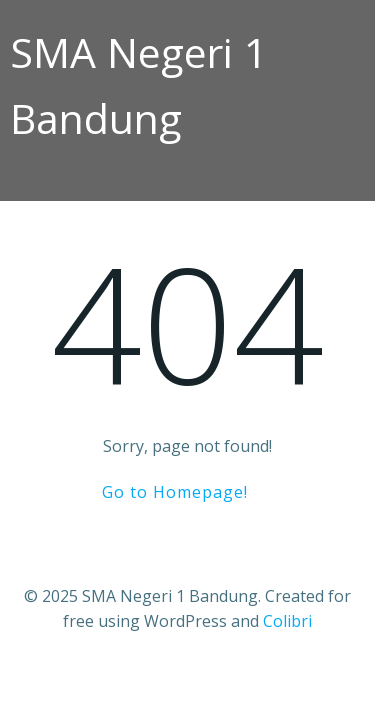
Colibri (287, 621)
